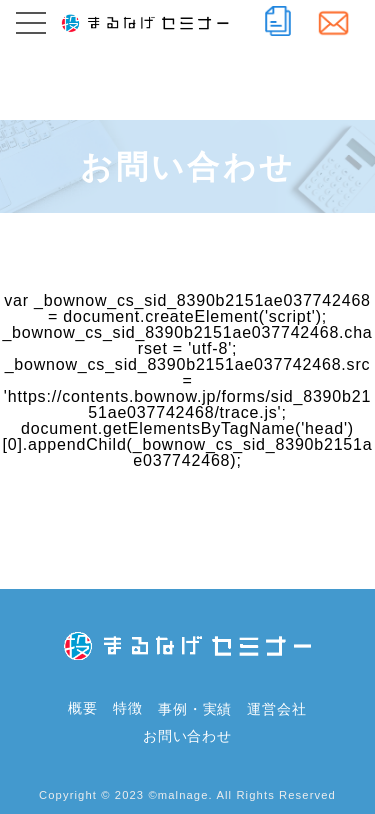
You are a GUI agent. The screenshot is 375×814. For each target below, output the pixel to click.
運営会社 (276, 709)
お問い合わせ (187, 736)
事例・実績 (195, 709)
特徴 (128, 709)
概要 (83, 709)
